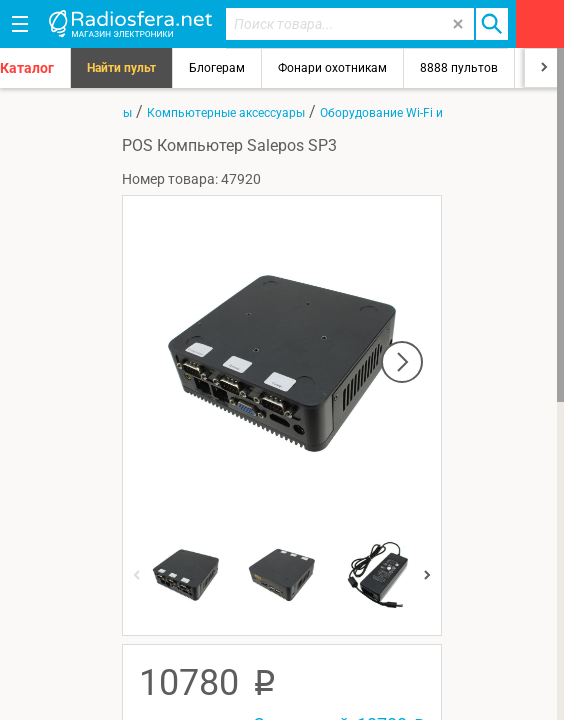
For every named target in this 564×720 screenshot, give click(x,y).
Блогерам (217, 68)
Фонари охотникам (332, 68)
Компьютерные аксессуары (226, 113)
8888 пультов (459, 68)
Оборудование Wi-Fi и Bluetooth (409, 113)
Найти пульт (121, 68)
